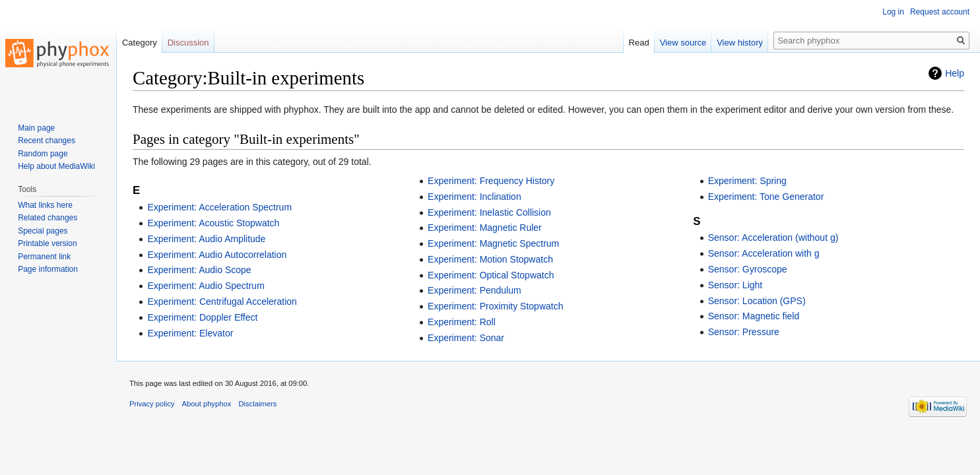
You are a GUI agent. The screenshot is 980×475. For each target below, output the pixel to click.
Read (639, 43)
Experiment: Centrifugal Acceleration (222, 301)
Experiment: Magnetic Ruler (485, 228)
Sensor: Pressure (744, 332)
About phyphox (207, 404)
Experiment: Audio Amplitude (206, 239)
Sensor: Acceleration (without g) (773, 237)
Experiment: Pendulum (474, 290)
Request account (940, 12)
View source (683, 43)
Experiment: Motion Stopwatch (490, 259)
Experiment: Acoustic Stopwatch (213, 223)
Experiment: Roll (462, 322)
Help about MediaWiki (56, 166)
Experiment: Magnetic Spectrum (493, 243)
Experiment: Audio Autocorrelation (217, 255)
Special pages (43, 231)
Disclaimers (257, 404)
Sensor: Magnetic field (754, 316)
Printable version (47, 243)
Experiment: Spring (747, 181)
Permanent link (44, 257)
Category (140, 43)
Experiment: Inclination (474, 197)
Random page (43, 154)
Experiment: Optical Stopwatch (491, 275)
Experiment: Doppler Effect (202, 317)
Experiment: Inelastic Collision (489, 212)
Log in (893, 12)
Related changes (48, 218)
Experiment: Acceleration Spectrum (219, 207)
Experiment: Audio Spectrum (206, 286)
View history (740, 43)
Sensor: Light (735, 285)
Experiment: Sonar (466, 338)
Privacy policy (152, 404)
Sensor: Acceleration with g (764, 253)
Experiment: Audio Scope (199, 270)
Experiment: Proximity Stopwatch (495, 306)
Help (955, 73)
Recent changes (47, 141)
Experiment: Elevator (190, 333)
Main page (36, 128)
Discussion (188, 43)
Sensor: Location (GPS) (757, 301)
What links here (45, 205)
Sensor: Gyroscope (748, 269)
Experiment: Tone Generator (766, 197)
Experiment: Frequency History (491, 181)
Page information (48, 269)
